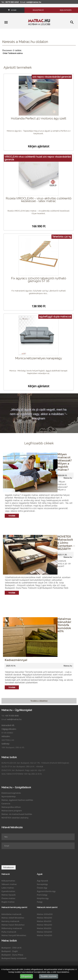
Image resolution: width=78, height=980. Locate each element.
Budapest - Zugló (10, 951)
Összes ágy (42, 888)
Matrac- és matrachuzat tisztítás (17, 814)
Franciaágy (42, 895)
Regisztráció (38, 10)
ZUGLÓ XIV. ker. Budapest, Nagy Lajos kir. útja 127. (23, 770)
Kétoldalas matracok (11, 914)
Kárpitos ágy (43, 898)
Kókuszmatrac (8, 881)
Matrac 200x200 (45, 914)
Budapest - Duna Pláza (12, 955)
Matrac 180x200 (44, 925)
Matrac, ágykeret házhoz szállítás (17, 800)
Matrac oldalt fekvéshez (13, 918)
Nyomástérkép (9, 796)
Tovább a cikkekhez (39, 701)
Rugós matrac (8, 902)
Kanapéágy (42, 884)
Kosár (12, 10)
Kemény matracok (10, 921)
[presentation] (24, 857)
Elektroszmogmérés (11, 793)
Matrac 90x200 (44, 928)
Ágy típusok (42, 881)
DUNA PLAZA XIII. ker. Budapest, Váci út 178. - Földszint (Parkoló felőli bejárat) (35, 763)
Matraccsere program (12, 811)
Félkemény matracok (12, 928)
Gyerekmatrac (8, 891)
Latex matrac (8, 888)
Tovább (12, 516)
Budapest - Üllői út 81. (12, 948)
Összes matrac (8, 898)
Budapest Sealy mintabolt (14, 958)
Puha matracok (9, 932)
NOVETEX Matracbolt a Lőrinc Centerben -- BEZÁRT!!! (66, 543)
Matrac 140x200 (44, 935)
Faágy (40, 902)
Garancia (6, 804)
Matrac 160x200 (44, 918)
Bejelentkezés (66, 10)
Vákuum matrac (9, 884)
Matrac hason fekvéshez (13, 925)
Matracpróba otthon (11, 807)
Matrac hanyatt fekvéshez (14, 935)
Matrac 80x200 (44, 921)
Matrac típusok (9, 895)
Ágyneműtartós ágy (46, 891)
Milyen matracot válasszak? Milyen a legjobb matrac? (65, 462)
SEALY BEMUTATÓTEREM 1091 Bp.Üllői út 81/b (22, 774)
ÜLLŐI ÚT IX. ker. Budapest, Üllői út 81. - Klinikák (22, 766)
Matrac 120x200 (44, 932)
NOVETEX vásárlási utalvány (15, 818)
